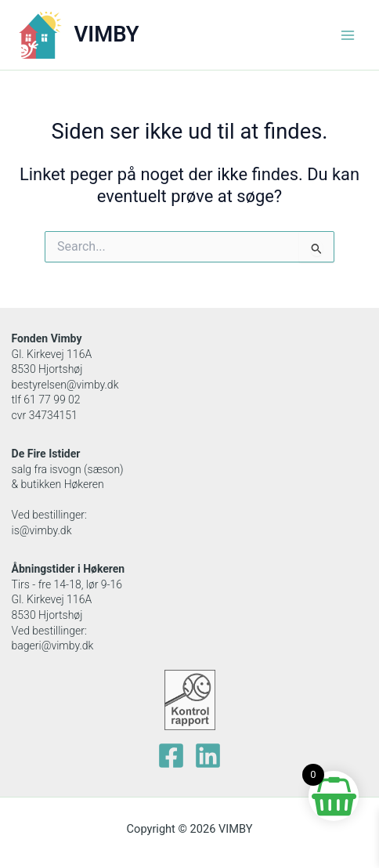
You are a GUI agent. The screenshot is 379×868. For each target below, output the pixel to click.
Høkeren (104, 569)
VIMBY (107, 34)
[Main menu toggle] (348, 34)
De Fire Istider (46, 454)
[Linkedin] (208, 756)
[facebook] (171, 756)
